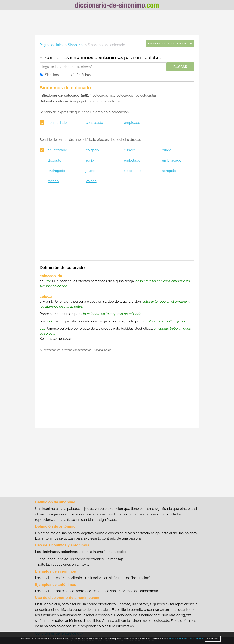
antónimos (111, 57)
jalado (90, 171)
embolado (132, 160)
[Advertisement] (117, 23)
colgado (92, 150)
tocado (53, 181)
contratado (94, 123)
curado (129, 150)
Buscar (180, 67)
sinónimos (82, 57)
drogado (55, 160)
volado (91, 181)
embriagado (172, 160)
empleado (132, 123)
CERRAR (213, 639)
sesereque (132, 171)
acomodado (57, 123)
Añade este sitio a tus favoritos (170, 44)
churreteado (57, 150)
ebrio (90, 160)
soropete (169, 171)
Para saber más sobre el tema (186, 639)
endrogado (57, 171)
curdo (167, 150)
